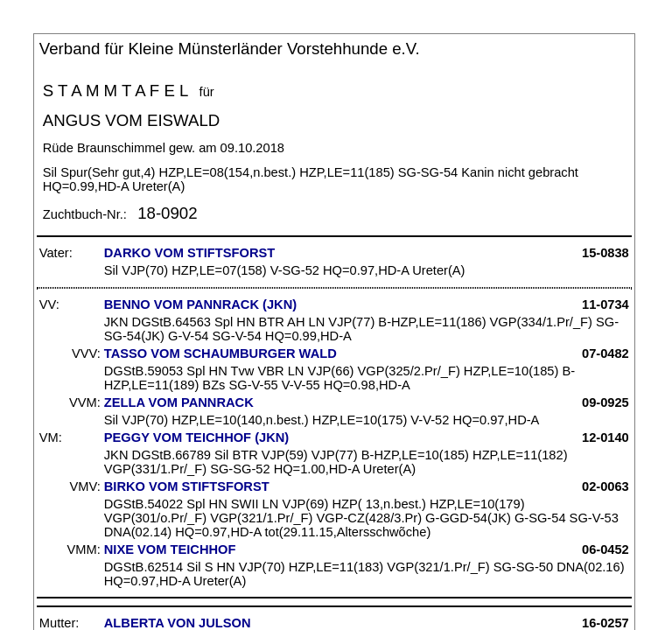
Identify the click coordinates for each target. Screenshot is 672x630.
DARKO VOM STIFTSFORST (189, 253)
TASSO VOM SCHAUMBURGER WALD (220, 353)
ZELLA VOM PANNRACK (179, 402)
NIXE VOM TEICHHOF (170, 549)
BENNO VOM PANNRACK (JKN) (200, 304)
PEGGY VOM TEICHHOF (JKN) (196, 437)
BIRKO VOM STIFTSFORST (187, 486)
